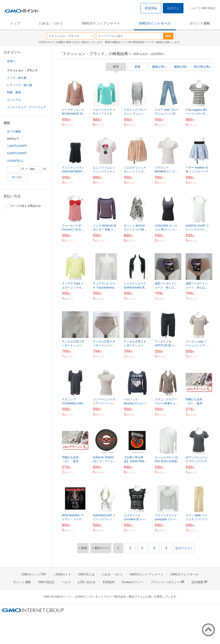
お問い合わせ (87, 582)
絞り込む (17, 177)
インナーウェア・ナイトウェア (26, 107)
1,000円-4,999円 (17, 146)
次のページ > (184, 548)
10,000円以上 (15, 161)
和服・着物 (14, 92)
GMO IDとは (86, 574)
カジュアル (14, 100)
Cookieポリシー (132, 582)
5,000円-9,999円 (17, 153)
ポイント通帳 (200, 23)
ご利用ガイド (62, 574)
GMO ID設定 (208, 8)
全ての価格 (14, 131)
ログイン (173, 8)
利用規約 (109, 582)
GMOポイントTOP (34, 574)
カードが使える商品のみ (23, 206)
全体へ (11, 61)
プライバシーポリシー (167, 582)
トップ (15, 23)
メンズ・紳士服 (17, 78)
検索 (168, 36)
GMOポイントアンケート (101, 23)
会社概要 (199, 582)
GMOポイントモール (155, 23)
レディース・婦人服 (19, 85)
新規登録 (151, 8)
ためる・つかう (51, 23)
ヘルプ (194, 8)
